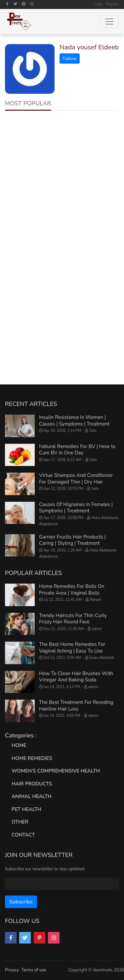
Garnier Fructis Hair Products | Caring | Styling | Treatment (72, 540)
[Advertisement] (62, 183)
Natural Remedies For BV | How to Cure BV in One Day (77, 450)
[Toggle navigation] (109, 22)
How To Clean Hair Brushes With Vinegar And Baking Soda (76, 677)
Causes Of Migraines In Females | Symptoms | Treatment (76, 508)
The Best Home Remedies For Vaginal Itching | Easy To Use (72, 648)
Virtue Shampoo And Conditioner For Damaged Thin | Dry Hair (76, 479)
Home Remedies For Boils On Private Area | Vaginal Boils (72, 590)
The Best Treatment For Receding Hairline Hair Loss (76, 706)
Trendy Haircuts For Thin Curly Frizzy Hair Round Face (73, 619)
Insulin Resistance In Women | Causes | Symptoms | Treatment (74, 421)
